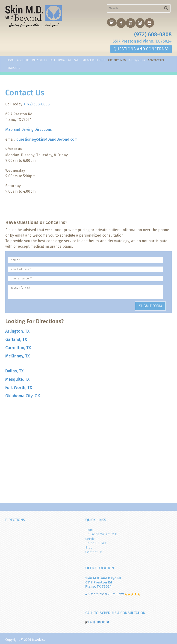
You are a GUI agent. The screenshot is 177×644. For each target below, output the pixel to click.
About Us (23, 61)
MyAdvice (39, 640)
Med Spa (73, 61)
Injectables (40, 61)
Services (92, 539)
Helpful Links (96, 543)
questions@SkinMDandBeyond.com (47, 139)
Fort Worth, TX (19, 388)
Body (62, 61)
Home (11, 61)
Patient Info (117, 61)
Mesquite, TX (17, 379)
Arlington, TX (17, 331)
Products (13, 68)
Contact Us (156, 61)
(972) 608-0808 (153, 35)
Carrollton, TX (18, 348)
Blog (89, 548)
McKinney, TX (18, 356)
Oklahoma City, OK (23, 396)
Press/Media (137, 61)
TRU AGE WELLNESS (93, 61)
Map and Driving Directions (29, 129)
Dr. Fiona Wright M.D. (102, 534)
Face (53, 61)
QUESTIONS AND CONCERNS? (141, 49)
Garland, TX (16, 339)
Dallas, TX (14, 371)
